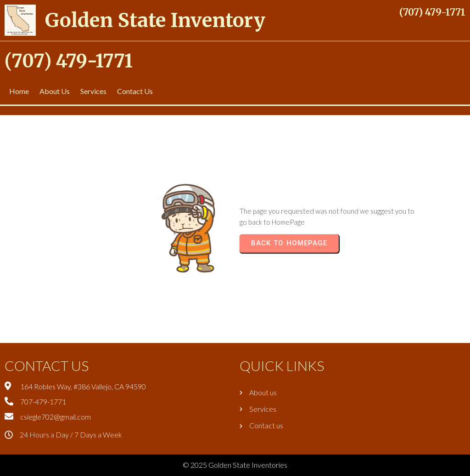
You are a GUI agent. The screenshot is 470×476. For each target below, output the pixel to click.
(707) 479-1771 (432, 12)
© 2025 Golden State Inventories (235, 465)
